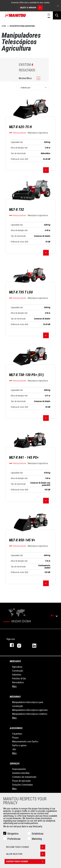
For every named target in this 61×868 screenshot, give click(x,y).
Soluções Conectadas (23, 785)
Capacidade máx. (17, 142)
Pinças (15, 738)
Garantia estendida (21, 773)
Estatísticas (38, 834)
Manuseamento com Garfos (25, 742)
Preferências (14, 839)
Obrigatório (13, 834)
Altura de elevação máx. (19, 148)
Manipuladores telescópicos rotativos (30, 714)
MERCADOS (15, 661)
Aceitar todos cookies (26, 862)
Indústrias (17, 675)
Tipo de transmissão (18, 153)
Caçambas (17, 734)
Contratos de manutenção (24, 777)
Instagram (21, 645)
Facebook (10, 645)
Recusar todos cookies (26, 847)
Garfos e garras (19, 745)
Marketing (37, 839)
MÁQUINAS (15, 697)
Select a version (31, 8)
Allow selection (26, 854)
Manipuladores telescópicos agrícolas (30, 710)
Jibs (14, 749)
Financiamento (19, 769)
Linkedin (37, 645)
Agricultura (17, 667)
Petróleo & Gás (19, 679)
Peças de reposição (21, 781)
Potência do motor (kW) (19, 159)
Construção (18, 671)
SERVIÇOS (15, 764)
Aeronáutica (18, 682)
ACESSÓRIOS (16, 728)
